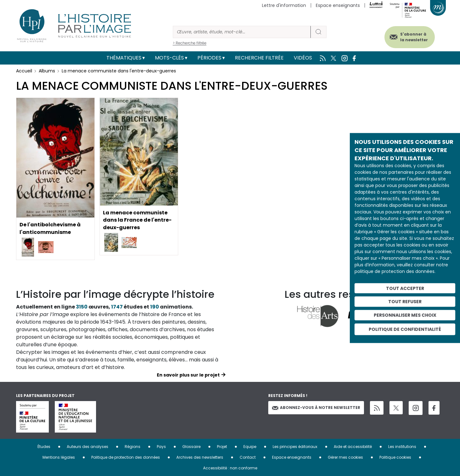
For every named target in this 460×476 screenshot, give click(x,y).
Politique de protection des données (126, 457)
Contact (248, 457)
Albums (47, 71)
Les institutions (402, 447)
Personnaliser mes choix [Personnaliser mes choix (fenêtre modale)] (405, 315)
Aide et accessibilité (353, 447)
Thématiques (124, 58)
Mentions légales (59, 457)
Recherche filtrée (259, 58)
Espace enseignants (338, 5)
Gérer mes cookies (345, 457)
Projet (222, 447)
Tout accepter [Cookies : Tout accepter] (405, 288)
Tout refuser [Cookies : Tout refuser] (405, 302)
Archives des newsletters (200, 457)
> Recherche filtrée (190, 43)
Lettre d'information (284, 5)
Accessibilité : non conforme (230, 468)
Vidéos (303, 58)
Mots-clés (169, 58)
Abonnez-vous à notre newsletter (316, 408)
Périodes (209, 58)
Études (44, 447)
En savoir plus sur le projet (188, 375)
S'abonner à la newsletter (414, 37)
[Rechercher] (242, 32)
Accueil (24, 71)
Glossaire (191, 447)
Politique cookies (395, 457)
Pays (161, 447)
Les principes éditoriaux (295, 447)
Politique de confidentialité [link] (405, 329)
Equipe (250, 447)
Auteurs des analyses (88, 447)
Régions (133, 447)
